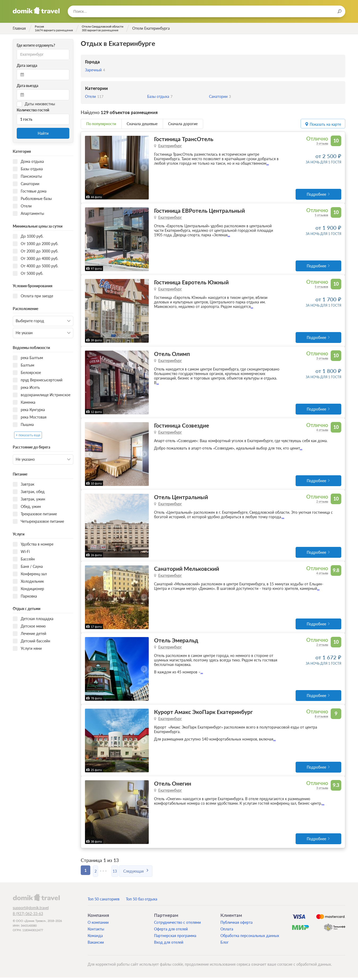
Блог (225, 945)
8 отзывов (321, 718)
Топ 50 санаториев (104, 901)
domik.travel (36, 900)
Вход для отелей (169, 945)
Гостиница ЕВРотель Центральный (199, 211)
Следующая (145, 872)
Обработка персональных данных (250, 938)
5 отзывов (321, 215)
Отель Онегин (173, 786)
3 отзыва (322, 143)
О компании (98, 925)
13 (123, 872)
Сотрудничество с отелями (177, 925)
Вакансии (96, 945)
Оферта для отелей (171, 931)
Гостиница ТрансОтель (184, 139)
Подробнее (316, 194)
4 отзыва (322, 431)
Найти (43, 133)
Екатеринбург (170, 146)
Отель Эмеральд (176, 642)
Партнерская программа (175, 938)
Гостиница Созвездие (182, 426)
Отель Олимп (172, 354)
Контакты (96, 931)
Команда (95, 938)
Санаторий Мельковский (187, 570)
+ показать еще (28, 435)
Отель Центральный (181, 498)
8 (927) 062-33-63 (28, 916)
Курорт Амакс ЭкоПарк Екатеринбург (203, 714)
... (268, 163)
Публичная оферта (236, 925)
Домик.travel (36, 11)
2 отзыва (322, 503)
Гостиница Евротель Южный (191, 283)
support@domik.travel (31, 910)
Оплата (227, 931)
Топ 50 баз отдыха (142, 901)
